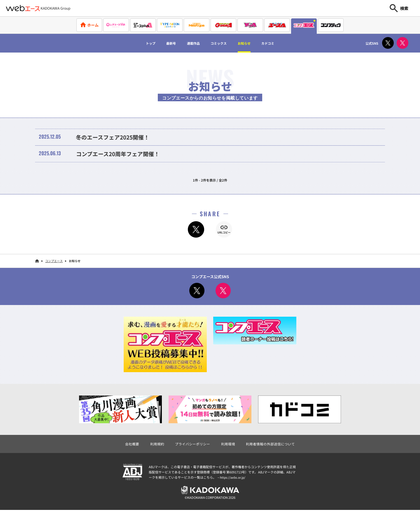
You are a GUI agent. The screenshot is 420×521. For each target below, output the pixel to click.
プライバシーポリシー (191, 453)
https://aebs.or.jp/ (233, 487)
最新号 (161, 43)
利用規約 (154, 453)
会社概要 (127, 453)
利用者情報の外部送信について (274, 453)
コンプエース (54, 270)
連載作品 (188, 43)
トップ (136, 43)
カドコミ (282, 43)
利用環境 (229, 453)
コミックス (220, 43)
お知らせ (252, 43)
